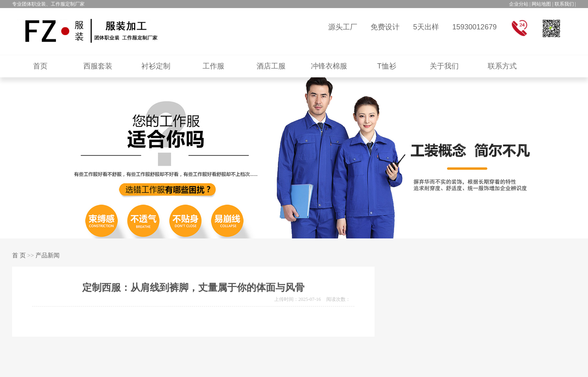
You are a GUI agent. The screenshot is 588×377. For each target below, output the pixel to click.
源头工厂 (343, 27)
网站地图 (541, 4)
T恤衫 (387, 66)
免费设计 (385, 27)
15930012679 (474, 27)
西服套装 (98, 66)
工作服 (213, 66)
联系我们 (564, 4)
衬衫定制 (156, 66)
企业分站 (519, 4)
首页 (40, 66)
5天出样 (426, 27)
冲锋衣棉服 (329, 66)
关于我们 (444, 66)
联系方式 (502, 66)
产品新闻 (48, 255)
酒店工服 (271, 66)
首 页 (19, 255)
